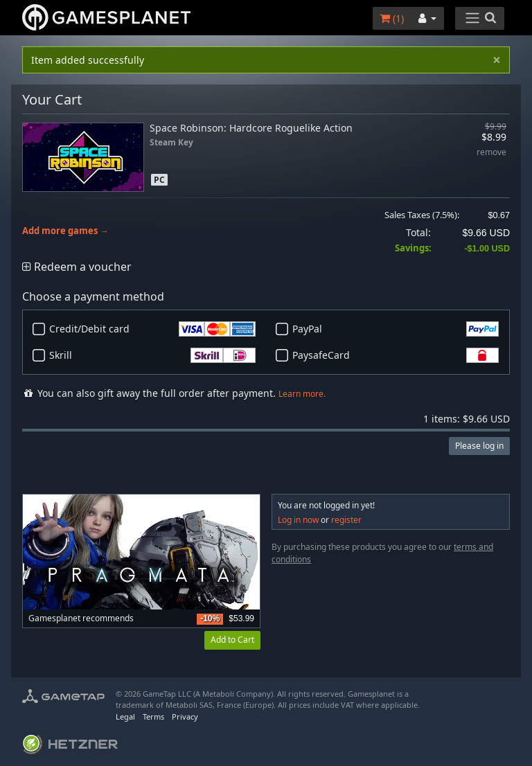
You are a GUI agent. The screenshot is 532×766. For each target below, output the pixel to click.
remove (491, 153)
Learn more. (302, 394)
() (392, 18)
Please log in (479, 446)
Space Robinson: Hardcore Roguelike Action (251, 128)
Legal (125, 716)
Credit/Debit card (152, 329)
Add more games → (65, 231)
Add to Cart (232, 640)
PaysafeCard (396, 355)
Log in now (298, 520)
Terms (153, 716)
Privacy (185, 716)
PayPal (396, 329)
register (346, 520)
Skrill (152, 355)
